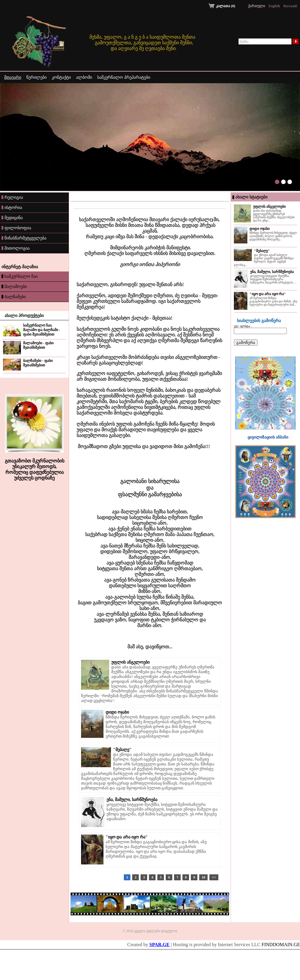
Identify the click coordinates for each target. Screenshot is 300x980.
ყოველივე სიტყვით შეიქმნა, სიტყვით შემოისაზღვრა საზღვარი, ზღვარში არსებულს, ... (273, 279)
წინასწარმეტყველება (24, 238)
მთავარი (13, 77)
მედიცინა (12, 218)
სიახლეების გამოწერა (259, 321)
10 (203, 877)
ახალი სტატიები (251, 197)
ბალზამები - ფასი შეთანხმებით (38, 363)
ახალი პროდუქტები (24, 316)
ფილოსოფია (16, 228)
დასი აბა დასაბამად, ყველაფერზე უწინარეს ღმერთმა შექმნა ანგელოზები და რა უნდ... (274, 216)
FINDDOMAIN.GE (281, 945)
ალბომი (84, 77)
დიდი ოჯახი (117, 712)
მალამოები (14, 286)
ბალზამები (14, 297)
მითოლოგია (16, 248)
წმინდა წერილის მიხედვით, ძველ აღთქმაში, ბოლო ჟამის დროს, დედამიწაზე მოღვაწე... (273, 236)
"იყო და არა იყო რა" (127, 837)
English (274, 6)
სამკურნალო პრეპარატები (124, 77)
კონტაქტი (61, 77)
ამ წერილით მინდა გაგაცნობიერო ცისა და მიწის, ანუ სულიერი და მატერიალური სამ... (273, 301)
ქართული (256, 6)
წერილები (36, 77)
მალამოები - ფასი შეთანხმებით (38, 345)
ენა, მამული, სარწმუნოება (132, 800)
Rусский (290, 6)
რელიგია (12, 197)
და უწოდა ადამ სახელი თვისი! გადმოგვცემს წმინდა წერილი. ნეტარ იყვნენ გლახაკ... (264, 260)
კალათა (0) (222, 6)
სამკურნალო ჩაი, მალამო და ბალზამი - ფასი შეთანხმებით (42, 330)
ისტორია (12, 207)
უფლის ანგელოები (130, 662)
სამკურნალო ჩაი (20, 276)
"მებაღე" (122, 750)
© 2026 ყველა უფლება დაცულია (150, 931)
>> (214, 877)
